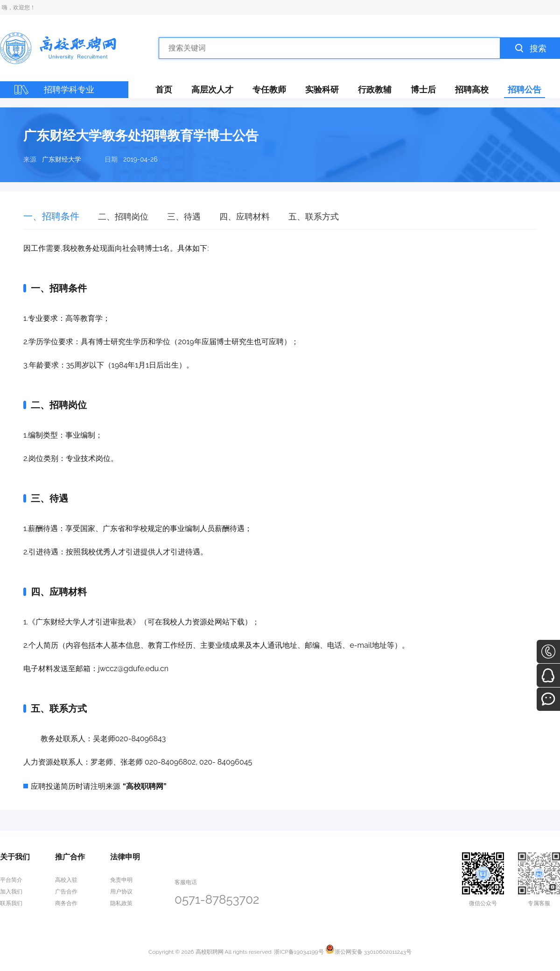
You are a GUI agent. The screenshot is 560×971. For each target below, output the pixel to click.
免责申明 (121, 880)
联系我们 (11, 903)
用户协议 (121, 892)
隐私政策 (121, 903)
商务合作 (66, 903)
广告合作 (66, 892)
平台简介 (11, 880)
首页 (164, 89)
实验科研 (322, 89)
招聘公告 (525, 89)
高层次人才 (212, 89)
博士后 (423, 89)
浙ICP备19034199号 (299, 952)
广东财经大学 (62, 159)
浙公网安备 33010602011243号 (368, 952)
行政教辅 (375, 89)
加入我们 (11, 892)
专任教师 (269, 89)
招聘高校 (472, 89)
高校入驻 (66, 880)
